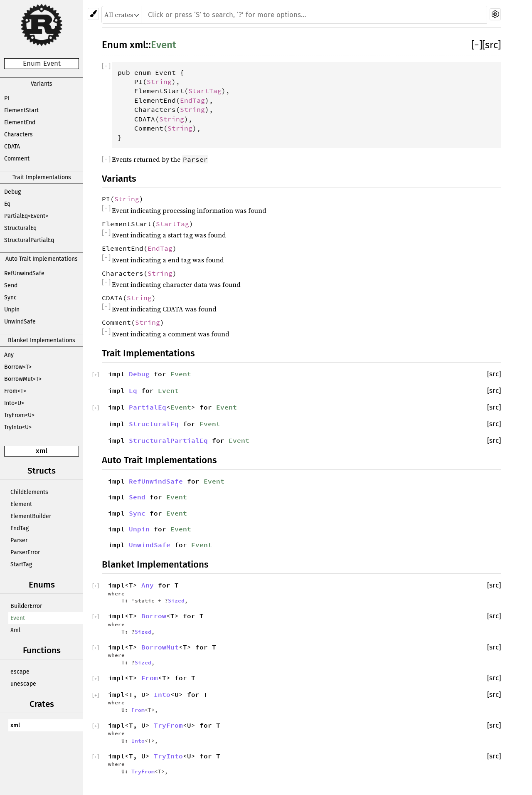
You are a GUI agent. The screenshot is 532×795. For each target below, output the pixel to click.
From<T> (15, 391)
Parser (19, 540)
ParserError (25, 552)
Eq (7, 204)
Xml (15, 630)
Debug (12, 192)
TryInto (168, 756)
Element (21, 504)
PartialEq (148, 407)
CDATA (12, 147)
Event (18, 618)
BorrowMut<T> (23, 379)
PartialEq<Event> (26, 216)
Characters (18, 135)
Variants (42, 84)
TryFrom (168, 725)
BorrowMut (160, 647)
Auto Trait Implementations (42, 259)
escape (20, 672)
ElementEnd (20, 122)
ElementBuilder (31, 516)
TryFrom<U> (19, 415)
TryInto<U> (18, 427)
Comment (17, 159)
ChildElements (29, 492)
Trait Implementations (42, 177)
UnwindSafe (20, 322)
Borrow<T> (18, 367)
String (159, 81)
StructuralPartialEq (29, 240)
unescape (23, 684)
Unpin (12, 310)
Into (162, 694)
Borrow (154, 616)
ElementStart (21, 110)
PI (7, 98)
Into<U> (14, 403)
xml (42, 451)
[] (477, 45)
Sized (176, 600)
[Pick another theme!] (93, 14)
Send (11, 285)
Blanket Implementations (42, 340)
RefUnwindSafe (24, 273)
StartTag (21, 564)
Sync (10, 298)
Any (9, 355)
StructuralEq (20, 228)
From (150, 678)
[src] (491, 45)
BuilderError (26, 606)
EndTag (20, 528)
